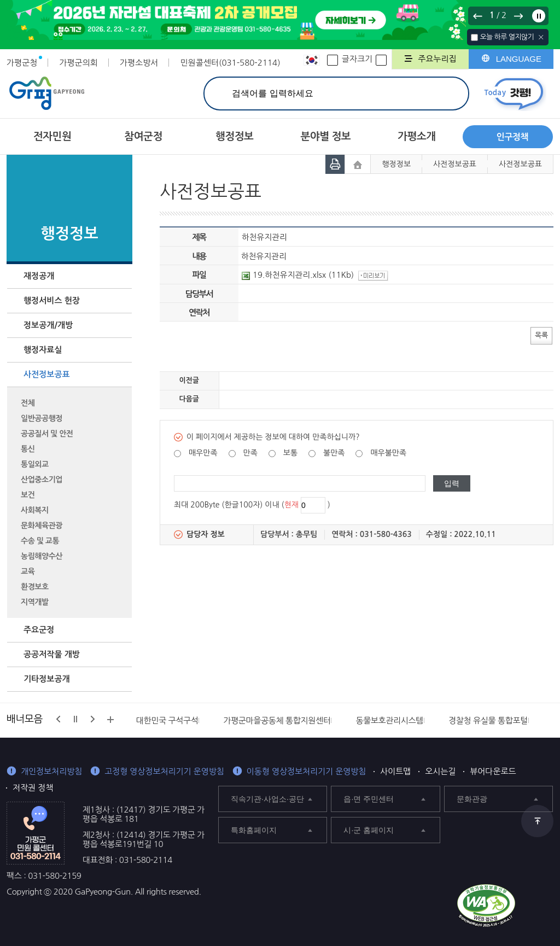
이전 (478, 16)
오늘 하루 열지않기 (507, 37)
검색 (448, 93)
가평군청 (22, 63)
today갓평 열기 (514, 94)
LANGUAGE (519, 59)
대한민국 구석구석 (167, 720)
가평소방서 (139, 63)
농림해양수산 (42, 556)
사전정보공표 (47, 374)
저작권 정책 (33, 788)
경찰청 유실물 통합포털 (488, 720)
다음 (518, 16)
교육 (28, 571)
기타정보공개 (47, 679)
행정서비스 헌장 (52, 300)
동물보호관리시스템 (389, 720)
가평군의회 (78, 63)
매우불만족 (388, 453)
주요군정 (39, 630)
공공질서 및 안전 (47, 434)
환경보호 (35, 587)
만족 (250, 453)
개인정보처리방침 (51, 771)
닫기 (541, 37)
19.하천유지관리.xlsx (284, 275)
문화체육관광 (42, 525)
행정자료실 (43, 350)
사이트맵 (395, 771)
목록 (541, 335)
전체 (28, 403)
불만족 (334, 453)
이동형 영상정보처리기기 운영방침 (307, 771)
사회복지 (35, 510)
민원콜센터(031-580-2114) (230, 63)
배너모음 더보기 (110, 720)
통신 (28, 449)
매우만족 (203, 453)
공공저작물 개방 (52, 654)
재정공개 (39, 276)
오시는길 (440, 771)
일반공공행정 (42, 418)
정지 (539, 16)
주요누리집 (437, 59)
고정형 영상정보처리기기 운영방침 (164, 771)
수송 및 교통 (40, 541)
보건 (28, 495)
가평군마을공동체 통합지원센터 (277, 720)
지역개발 (35, 602)
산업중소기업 (42, 480)
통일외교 (35, 464)
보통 (290, 453)
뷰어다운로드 (493, 771)
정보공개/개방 (48, 325)
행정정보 (396, 164)
